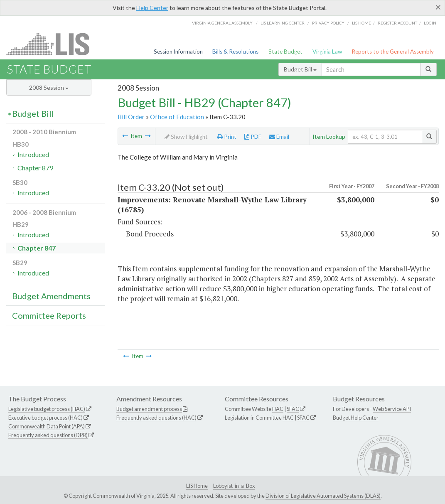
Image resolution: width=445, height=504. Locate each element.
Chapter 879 (35, 168)
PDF (253, 137)
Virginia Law (327, 52)
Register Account (397, 23)
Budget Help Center (356, 418)
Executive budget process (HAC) (45, 418)
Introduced (33, 154)
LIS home (361, 23)
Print (227, 137)
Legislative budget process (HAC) (47, 409)
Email (279, 137)
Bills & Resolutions (235, 52)
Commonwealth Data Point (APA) (47, 426)
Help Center (152, 8)
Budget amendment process (149, 409)
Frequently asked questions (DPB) (48, 435)
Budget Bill (300, 69)
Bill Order (131, 117)
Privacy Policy (328, 23)
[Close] (438, 7)
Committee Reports (49, 315)
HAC (278, 409)
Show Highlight (186, 137)
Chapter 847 (37, 248)
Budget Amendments (51, 296)
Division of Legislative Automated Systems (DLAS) (323, 496)
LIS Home (197, 486)
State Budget (285, 52)
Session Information (178, 52)
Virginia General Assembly (222, 23)
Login (430, 23)
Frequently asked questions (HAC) (156, 418)
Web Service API (392, 409)
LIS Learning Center (283, 23)
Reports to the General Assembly (393, 52)
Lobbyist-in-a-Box (234, 486)
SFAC (293, 409)
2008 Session (49, 87)
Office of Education (177, 117)
